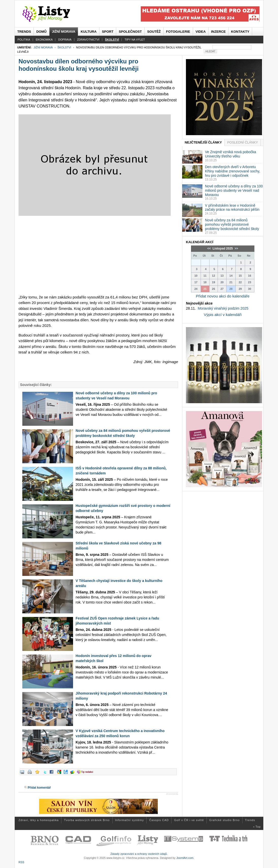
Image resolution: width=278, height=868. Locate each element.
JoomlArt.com (185, 858)
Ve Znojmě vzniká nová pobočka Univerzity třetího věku (231, 154)
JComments (172, 794)
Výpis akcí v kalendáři (223, 315)
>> (236, 249)
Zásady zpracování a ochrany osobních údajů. (139, 854)
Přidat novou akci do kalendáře (223, 296)
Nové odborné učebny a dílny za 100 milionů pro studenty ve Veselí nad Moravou (234, 190)
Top (258, 827)
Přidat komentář (39, 788)
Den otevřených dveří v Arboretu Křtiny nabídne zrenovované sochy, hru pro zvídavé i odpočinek (233, 171)
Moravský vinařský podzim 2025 (223, 308)
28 (231, 289)
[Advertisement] (98, 255)
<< (209, 249)
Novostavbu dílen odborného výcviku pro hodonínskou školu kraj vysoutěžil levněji (79, 65)
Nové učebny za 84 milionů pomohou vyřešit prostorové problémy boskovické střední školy (232, 224)
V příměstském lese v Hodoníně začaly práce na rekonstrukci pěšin (232, 208)
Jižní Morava (43, 47)
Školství (64, 47)
